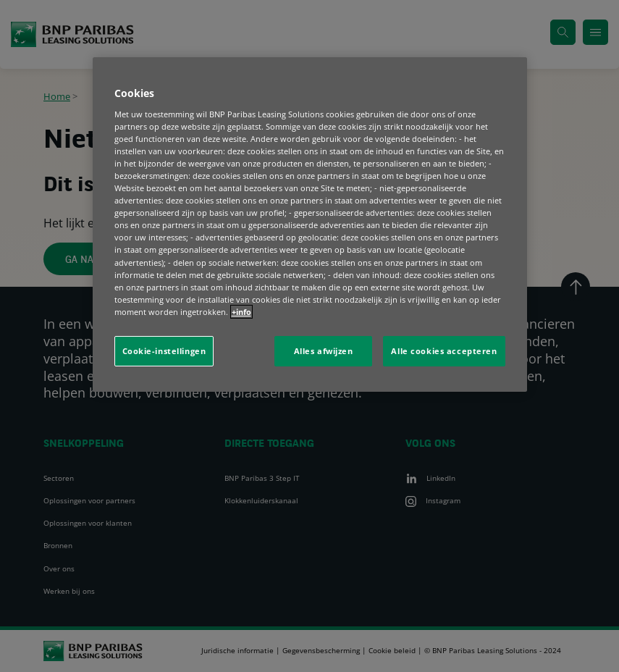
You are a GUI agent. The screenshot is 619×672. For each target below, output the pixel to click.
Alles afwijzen (324, 351)
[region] (310, 224)
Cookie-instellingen (164, 351)
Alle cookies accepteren (444, 351)
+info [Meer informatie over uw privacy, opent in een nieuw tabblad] (241, 312)
